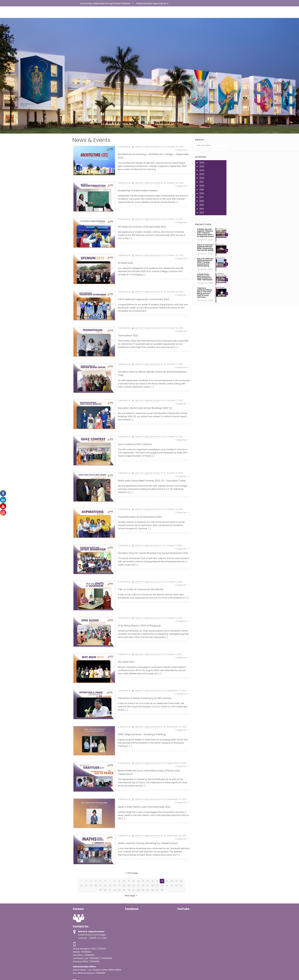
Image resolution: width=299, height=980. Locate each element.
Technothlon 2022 (128, 336)
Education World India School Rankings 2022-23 (145, 408)
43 (176, 886)
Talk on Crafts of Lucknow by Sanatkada (141, 589)
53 (138, 890)
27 (100, 886)
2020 (202, 186)
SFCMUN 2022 (125, 263)
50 (124, 890)
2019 (202, 190)
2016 (202, 201)
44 (181, 886)
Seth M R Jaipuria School (147, 147)
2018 (202, 193)
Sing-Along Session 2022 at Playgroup (139, 626)
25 (91, 886)
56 (153, 890)
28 (105, 886)
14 (143, 881)
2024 (202, 170)
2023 (202, 174)
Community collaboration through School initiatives (110, 4)
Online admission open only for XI (157, 4)
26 (96, 886)
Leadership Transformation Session (138, 190)
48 (115, 890)
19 (167, 881)
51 (129, 890)
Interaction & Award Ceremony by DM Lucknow (144, 698)
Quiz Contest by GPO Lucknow (135, 444)
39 (157, 886)
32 (124, 886)
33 (129, 886)
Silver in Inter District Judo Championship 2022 (144, 807)
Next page (131, 896)
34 (134, 886)
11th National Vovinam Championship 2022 (142, 227)
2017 (201, 197)
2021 (202, 182)
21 (176, 881)
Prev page (131, 873)
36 (143, 886)
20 (171, 881)
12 (134, 881)
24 (86, 886)
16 (153, 881)
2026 (202, 163)
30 (115, 886)
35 (138, 886)
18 (162, 881)
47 (110, 890)
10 (124, 881)
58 (162, 890)
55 (148, 890)
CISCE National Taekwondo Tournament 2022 (143, 299)
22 (181, 881)
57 (157, 890)
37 (148, 886)
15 (148, 881)
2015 (202, 205)
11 (129, 881)
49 (119, 890)
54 (143, 890)
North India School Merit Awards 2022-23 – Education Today (152, 481)
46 (105, 890)
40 (162, 886)
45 (100, 890)
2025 (202, 167)
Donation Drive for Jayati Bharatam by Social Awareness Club (153, 553)
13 (138, 881)
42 (171, 886)
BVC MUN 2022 (126, 662)
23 (81, 886)
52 (134, 890)
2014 (202, 209)
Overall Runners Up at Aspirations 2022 (140, 517)
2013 (202, 213)
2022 (202, 178)
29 (110, 886)
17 (157, 881)
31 (119, 886)
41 (167, 886)
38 (153, 886)
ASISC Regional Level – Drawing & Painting (142, 734)
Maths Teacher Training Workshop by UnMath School (148, 843)
